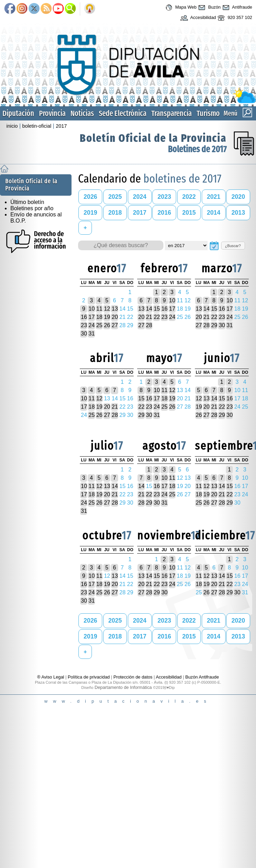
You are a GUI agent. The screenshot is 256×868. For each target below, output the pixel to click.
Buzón (209, 8)
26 (107, 325)
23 (84, 325)
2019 (90, 213)
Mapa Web (180, 8)
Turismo (208, 113)
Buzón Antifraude (202, 677)
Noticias (82, 113)
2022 (189, 197)
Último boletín (27, 202)
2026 (90, 197)
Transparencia (172, 113)
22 (157, 317)
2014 (214, 213)
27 (115, 325)
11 (99, 309)
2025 (115, 197)
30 (84, 334)
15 (157, 309)
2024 (140, 197)
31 (92, 334)
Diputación (18, 113)
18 (99, 317)
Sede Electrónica (123, 113)
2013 (238, 213)
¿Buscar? (233, 246)
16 (84, 317)
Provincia (52, 113)
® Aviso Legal (51, 677)
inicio (12, 126)
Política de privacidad (89, 677)
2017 (61, 126)
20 (115, 317)
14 (149, 309)
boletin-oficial (37, 126)
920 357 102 (234, 18)
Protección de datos (133, 677)
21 (149, 317)
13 (115, 309)
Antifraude (236, 8)
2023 (164, 197)
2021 (214, 197)
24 (92, 325)
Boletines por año (32, 208)
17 (92, 317)
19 (107, 317)
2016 (164, 213)
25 (99, 325)
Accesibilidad (198, 18)
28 (149, 325)
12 (107, 309)
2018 (115, 213)
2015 (189, 213)
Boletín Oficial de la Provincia (153, 138)
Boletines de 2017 (197, 149)
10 (92, 309)
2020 (238, 197)
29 (214, 325)
